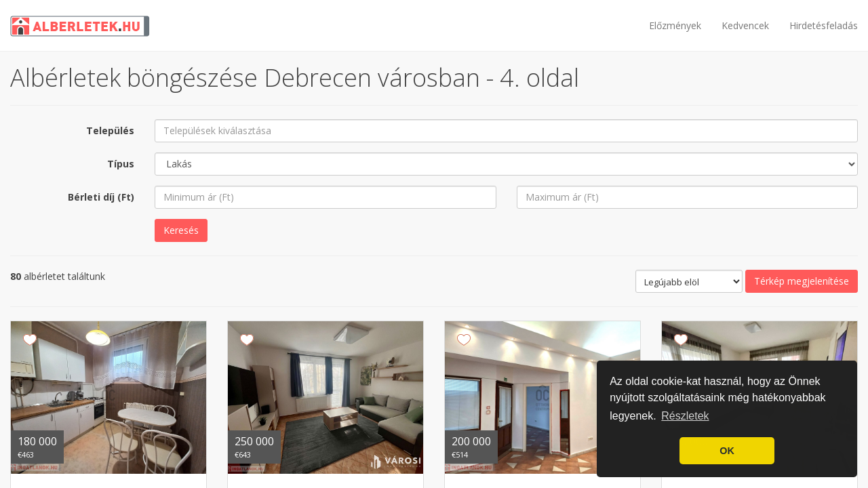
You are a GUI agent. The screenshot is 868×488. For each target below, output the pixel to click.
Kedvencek (745, 25)
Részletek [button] (685, 416)
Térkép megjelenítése (802, 281)
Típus (121, 164)
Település (110, 130)
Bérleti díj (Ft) (101, 197)
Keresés (181, 230)
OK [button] (727, 451)
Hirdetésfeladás (824, 25)
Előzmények (675, 25)
